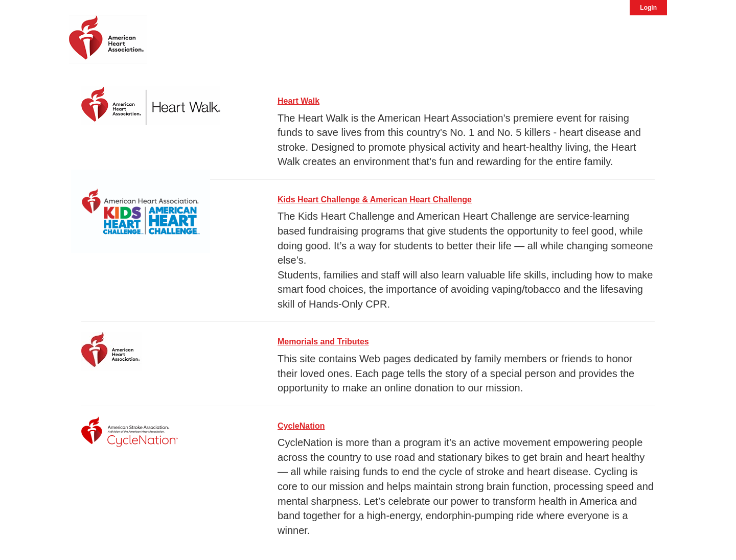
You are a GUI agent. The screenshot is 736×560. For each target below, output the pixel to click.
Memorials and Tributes (323, 342)
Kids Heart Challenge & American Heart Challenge (375, 200)
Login (648, 8)
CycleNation (301, 426)
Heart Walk (298, 101)
